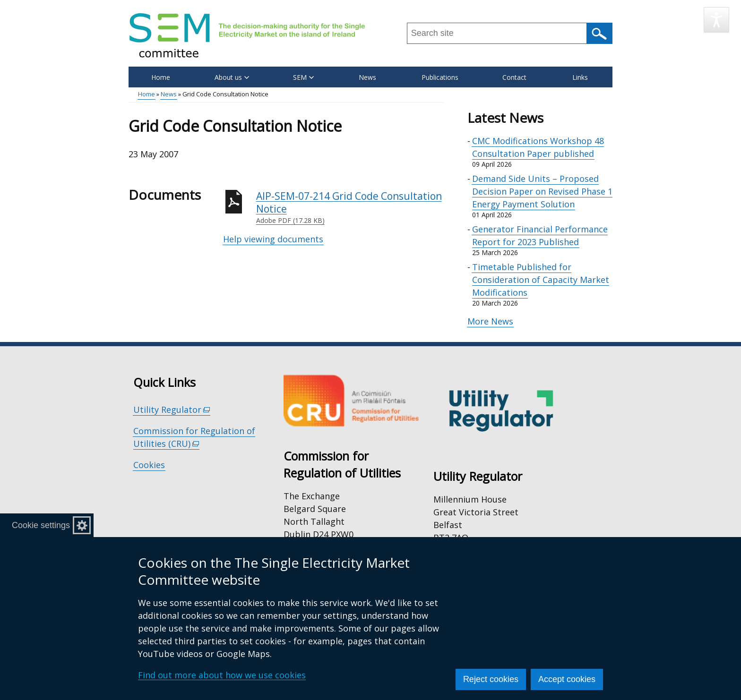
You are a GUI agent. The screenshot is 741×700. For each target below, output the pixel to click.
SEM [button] (303, 77)
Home (161, 77)
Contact (514, 77)
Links (580, 77)
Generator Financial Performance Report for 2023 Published (540, 235)
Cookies (149, 465)
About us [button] (232, 77)
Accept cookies (567, 679)
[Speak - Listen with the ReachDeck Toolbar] (716, 20)
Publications (440, 77)
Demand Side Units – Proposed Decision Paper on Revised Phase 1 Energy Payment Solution (542, 191)
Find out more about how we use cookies (222, 675)
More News (490, 321)
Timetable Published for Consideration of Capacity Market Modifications (541, 280)
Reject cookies (491, 679)
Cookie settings (41, 525)
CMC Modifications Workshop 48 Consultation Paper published (538, 147)
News (367, 77)
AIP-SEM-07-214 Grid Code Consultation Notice (350, 208)
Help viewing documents (273, 239)
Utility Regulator (172, 410)
